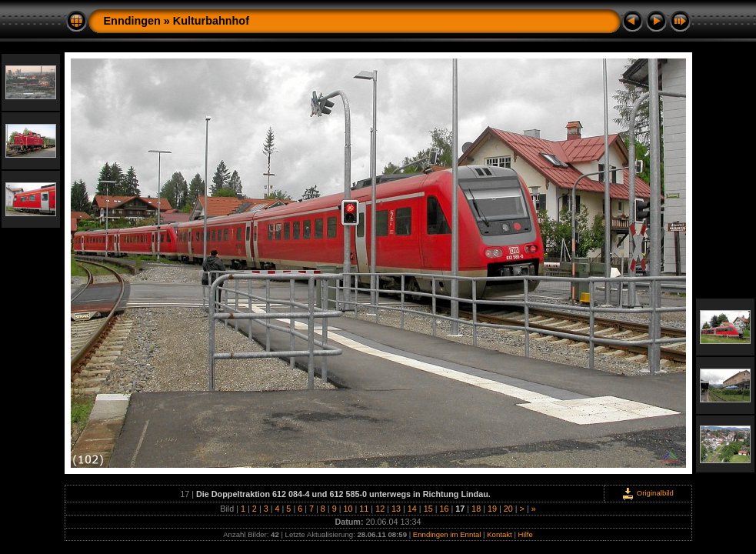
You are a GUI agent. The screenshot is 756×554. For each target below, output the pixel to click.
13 (396, 509)
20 (508, 509)
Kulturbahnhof (211, 21)
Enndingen (132, 21)
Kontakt (500, 534)
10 (348, 509)
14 (412, 509)
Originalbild (648, 493)
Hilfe (526, 534)
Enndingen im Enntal (447, 534)
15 (428, 509)
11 (364, 509)
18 (476, 509)
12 (380, 509)
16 (444, 509)
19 (492, 509)
